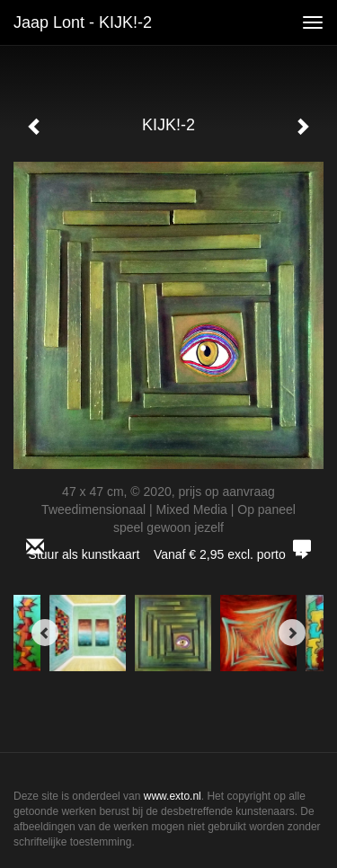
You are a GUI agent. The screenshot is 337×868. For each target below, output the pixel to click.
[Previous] (45, 633)
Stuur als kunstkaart (169, 554)
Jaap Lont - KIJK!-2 (83, 22)
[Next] (292, 633)
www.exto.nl (173, 796)
